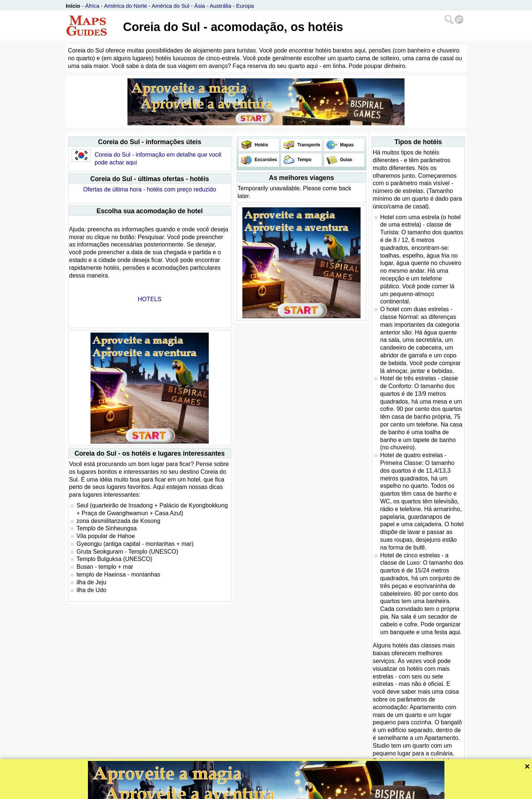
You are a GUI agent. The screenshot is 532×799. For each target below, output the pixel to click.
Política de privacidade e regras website (293, 793)
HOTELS (150, 299)
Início (73, 6)
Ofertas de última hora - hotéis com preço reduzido (150, 189)
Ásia (200, 6)
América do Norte (125, 6)
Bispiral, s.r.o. (234, 793)
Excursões (265, 160)
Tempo (304, 160)
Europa (245, 6)
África (92, 6)
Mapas (346, 145)
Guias (346, 160)
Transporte (308, 145)
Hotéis (261, 145)
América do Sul (171, 6)
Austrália (220, 6)
